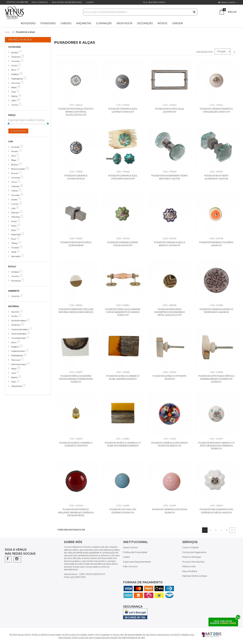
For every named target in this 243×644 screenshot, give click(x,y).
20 (21, 74)
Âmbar (15, 151)
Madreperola (17, 79)
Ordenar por (204, 52)
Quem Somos (130, 547)
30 (19, 87)
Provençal (16, 281)
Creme (14, 191)
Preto (14, 226)
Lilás (13, 208)
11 (22, 146)
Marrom (15, 213)
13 (20, 164)
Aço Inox (15, 312)
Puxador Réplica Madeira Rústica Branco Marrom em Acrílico (76, 379)
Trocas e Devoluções (193, 562)
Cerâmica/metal (19, 334)
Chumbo (16, 178)
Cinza (14, 182)
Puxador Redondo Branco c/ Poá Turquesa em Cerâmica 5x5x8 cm (216, 446)
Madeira (15, 74)
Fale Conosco (40, 2)
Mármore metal (19, 364)
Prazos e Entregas (192, 557)
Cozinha (15, 296)
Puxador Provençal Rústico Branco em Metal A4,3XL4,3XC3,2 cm (76, 112)
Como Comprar (190, 547)
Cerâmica (16, 57)
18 (21, 186)
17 (21, 346)
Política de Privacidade (135, 552)
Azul (13, 156)
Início (7, 32)
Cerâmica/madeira (20, 329)
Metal (14, 87)
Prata (14, 221)
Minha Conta (189, 566)
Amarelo (15, 147)
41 (23, 324)
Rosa (14, 230)
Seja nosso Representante (67, 2)
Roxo (14, 239)
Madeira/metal (18, 351)
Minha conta (228, 2)
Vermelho (16, 256)
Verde (14, 252)
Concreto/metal (19, 338)
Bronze (15, 173)
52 (23, 56)
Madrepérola (17, 355)
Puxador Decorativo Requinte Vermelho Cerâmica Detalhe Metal (76, 512)
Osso (14, 92)
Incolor (14, 199)
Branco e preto (18, 169)
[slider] (9, 124)
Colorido (15, 186)
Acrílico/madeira (19, 320)
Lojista (90, 2)
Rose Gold (16, 234)
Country (15, 276)
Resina (14, 96)
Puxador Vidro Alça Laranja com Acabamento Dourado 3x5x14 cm (123, 312)
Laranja (15, 204)
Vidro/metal (17, 386)
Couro (14, 65)
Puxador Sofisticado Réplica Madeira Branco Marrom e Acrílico (216, 379)
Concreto (16, 61)
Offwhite (15, 217)
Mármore (16, 83)
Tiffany (15, 243)
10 (27, 168)
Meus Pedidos (190, 571)
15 (18, 100)
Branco (15, 165)
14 (20, 95)
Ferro (14, 70)
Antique (15, 272)
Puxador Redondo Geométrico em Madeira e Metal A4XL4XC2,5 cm (170, 312)
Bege (14, 160)
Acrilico (15, 52)
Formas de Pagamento (194, 552)
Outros (15, 105)
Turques (15, 248)
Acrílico (15, 316)
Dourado (15, 195)
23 (19, 368)
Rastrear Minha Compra (195, 576)
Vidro (14, 100)
